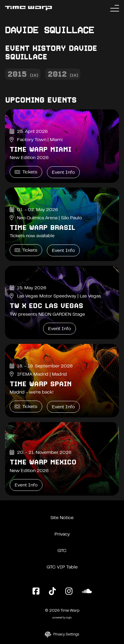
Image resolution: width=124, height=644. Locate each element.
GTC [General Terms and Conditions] (62, 551)
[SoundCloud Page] (87, 592)
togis (69, 618)
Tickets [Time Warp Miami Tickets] (26, 172)
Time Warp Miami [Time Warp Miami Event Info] (40, 149)
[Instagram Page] (69, 592)
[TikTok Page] (52, 592)
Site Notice (62, 518)
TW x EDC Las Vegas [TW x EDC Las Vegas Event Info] (46, 306)
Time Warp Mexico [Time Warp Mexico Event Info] (43, 462)
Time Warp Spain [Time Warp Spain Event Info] (41, 384)
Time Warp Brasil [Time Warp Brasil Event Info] (42, 228)
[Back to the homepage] (28, 8)
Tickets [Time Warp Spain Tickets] (26, 407)
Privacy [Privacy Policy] (62, 534)
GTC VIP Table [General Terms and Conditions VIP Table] (62, 567)
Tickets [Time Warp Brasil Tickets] (26, 250)
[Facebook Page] (36, 592)
